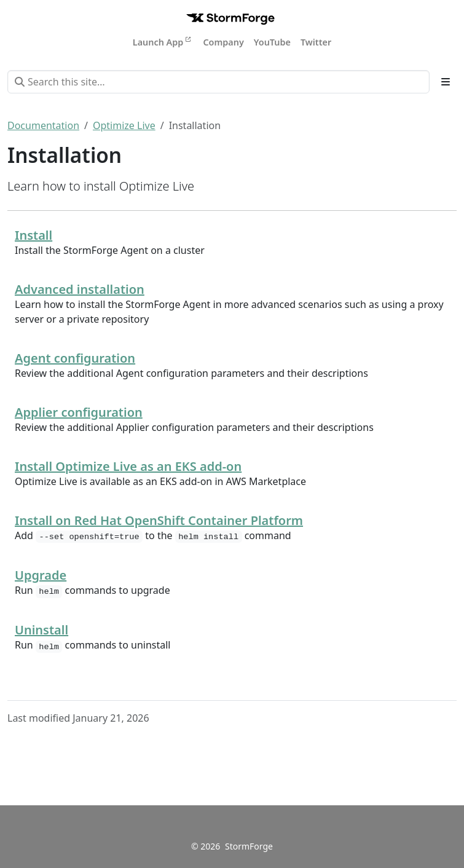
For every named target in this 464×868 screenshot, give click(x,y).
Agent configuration (75, 358)
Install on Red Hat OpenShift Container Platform (159, 520)
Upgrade (41, 575)
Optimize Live (124, 125)
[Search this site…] (218, 82)
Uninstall (41, 630)
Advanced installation (80, 289)
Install (33, 235)
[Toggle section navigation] (446, 82)
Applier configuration (79, 412)
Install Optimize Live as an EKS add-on (128, 466)
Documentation (43, 125)
